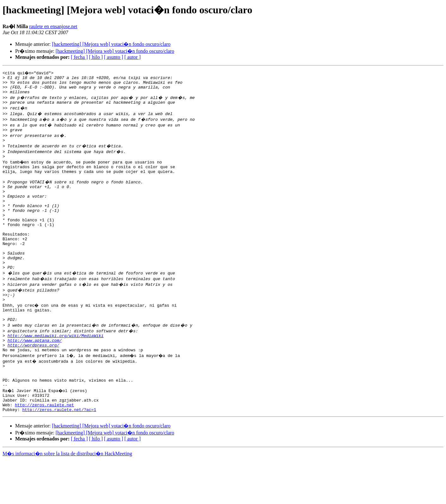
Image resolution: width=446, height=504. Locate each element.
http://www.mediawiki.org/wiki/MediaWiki (56, 369)
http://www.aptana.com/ (35, 374)
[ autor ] (133, 57)
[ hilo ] (96, 57)
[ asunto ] (113, 57)
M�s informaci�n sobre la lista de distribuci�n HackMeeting (67, 498)
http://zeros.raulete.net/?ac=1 (59, 454)
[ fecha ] (79, 57)
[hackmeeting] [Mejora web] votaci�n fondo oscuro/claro (111, 44)
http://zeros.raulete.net (44, 448)
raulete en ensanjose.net (53, 26)
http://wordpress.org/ (33, 380)
